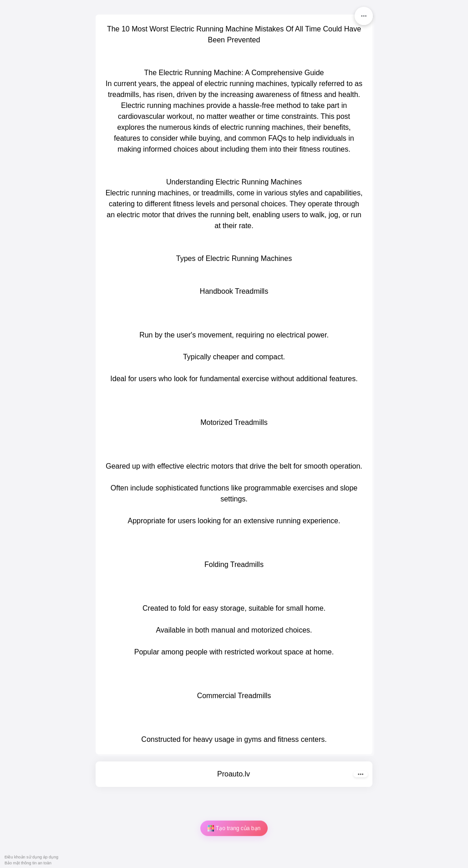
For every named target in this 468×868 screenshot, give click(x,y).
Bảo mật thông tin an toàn (28, 863)
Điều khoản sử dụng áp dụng (31, 857)
